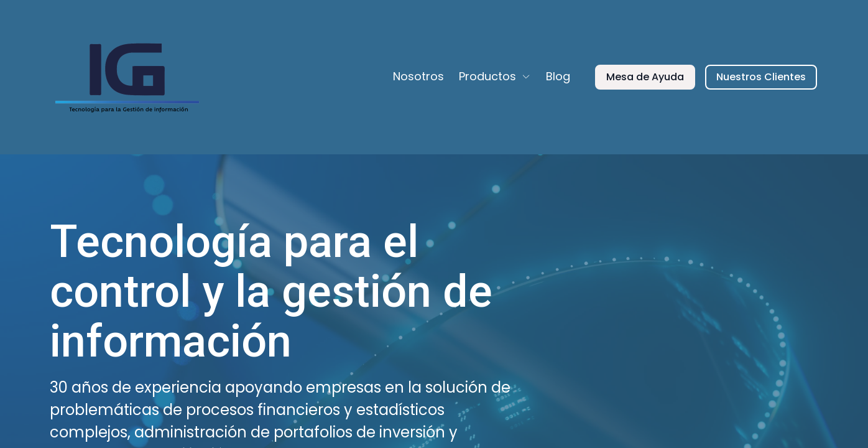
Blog (558, 76)
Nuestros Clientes (761, 77)
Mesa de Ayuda (645, 77)
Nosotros (418, 76)
